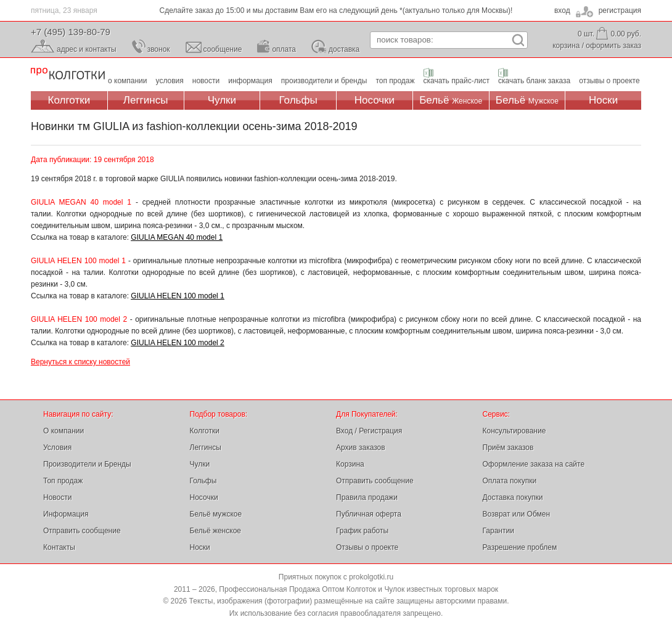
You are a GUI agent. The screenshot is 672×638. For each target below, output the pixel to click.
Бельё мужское (216, 514)
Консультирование (514, 431)
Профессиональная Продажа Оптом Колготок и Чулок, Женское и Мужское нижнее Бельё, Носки (68, 74)
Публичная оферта (369, 514)
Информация (66, 514)
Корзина (350, 464)
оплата (284, 49)
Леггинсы (146, 100)
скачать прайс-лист (457, 81)
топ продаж (395, 81)
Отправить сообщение (82, 531)
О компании (64, 431)
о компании (128, 81)
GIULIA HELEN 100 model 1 (177, 296)
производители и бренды (324, 81)
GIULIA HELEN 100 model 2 (177, 343)
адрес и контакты (87, 49)
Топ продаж (63, 481)
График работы (362, 531)
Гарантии (498, 531)
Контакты (59, 547)
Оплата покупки (510, 481)
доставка (344, 49)
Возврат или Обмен (517, 514)
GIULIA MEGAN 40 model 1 (177, 237)
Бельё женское (215, 531)
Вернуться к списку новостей (80, 362)
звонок (159, 49)
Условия (57, 448)
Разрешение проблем (520, 547)
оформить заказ (613, 46)
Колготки (69, 100)
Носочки (375, 100)
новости (206, 81)
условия (170, 81)
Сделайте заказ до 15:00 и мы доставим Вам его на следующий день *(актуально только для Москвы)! (336, 10)
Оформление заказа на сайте (534, 464)
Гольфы (298, 100)
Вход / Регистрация (369, 431)
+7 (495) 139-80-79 (71, 32)
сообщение (223, 49)
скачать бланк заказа (534, 81)
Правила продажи (367, 497)
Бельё (451, 100)
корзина (566, 46)
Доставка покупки (513, 497)
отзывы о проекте (609, 81)
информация (250, 81)
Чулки (222, 100)
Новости (57, 497)
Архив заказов (361, 448)
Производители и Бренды (87, 464)
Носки (603, 100)
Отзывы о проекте (367, 547)
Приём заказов (508, 448)
